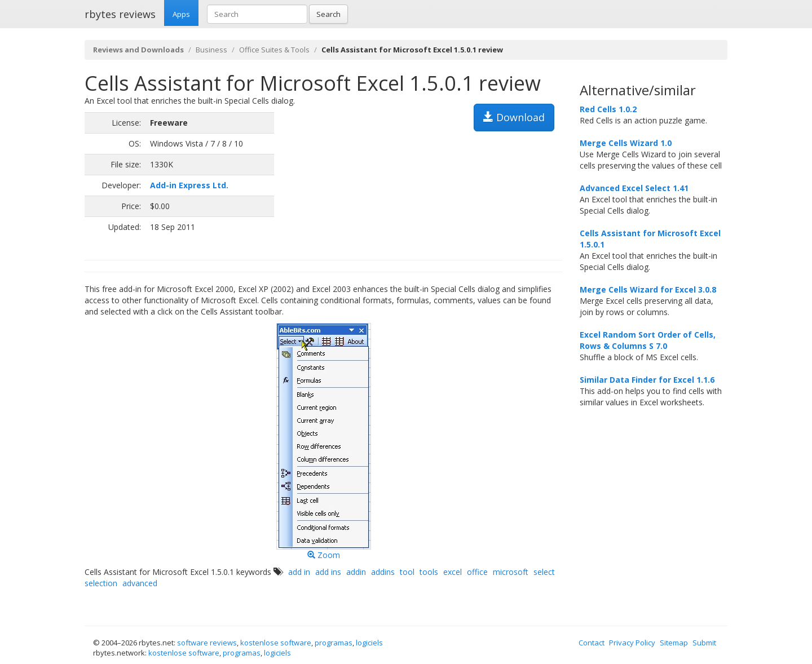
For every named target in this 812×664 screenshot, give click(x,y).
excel (453, 572)
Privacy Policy (632, 643)
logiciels (369, 643)
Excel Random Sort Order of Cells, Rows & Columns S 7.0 (648, 340)
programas (334, 643)
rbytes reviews (120, 14)
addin (356, 572)
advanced (140, 583)
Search (328, 14)
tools (429, 572)
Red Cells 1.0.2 (608, 109)
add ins (328, 572)
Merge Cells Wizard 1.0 (626, 143)
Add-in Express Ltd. (189, 185)
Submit (704, 643)
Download (514, 117)
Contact (592, 643)
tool (407, 572)
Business (211, 50)
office (477, 572)
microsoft (511, 572)
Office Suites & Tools (274, 50)
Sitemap (674, 643)
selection (101, 583)
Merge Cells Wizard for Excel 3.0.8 (648, 289)
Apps (181, 14)
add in (299, 572)
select (544, 572)
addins (383, 572)
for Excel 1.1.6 (647, 380)
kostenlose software (276, 643)
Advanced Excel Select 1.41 (634, 188)
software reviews (207, 643)
